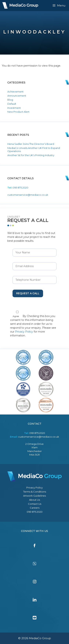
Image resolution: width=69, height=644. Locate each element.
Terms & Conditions (35, 492)
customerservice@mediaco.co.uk (28, 195)
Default (12, 104)
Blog (10, 100)
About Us (34, 500)
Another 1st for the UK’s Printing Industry (31, 155)
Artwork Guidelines (34, 496)
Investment (14, 108)
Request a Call (28, 293)
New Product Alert (18, 112)
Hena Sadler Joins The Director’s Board (31, 144)
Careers (35, 508)
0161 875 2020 (20, 188)
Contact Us (35, 504)
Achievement (15, 92)
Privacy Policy (24, 332)
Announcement (17, 96)
